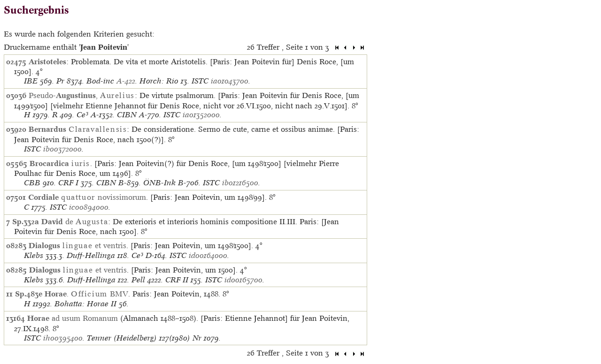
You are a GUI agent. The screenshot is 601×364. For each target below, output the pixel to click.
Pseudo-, (82, 95)
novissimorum (87, 197)
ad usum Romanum (73, 318)
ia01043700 (230, 81)
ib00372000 (62, 149)
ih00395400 (63, 338)
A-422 (126, 81)
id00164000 (208, 255)
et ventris (77, 245)
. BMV (86, 294)
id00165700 (243, 280)
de (75, 221)
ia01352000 (201, 115)
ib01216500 (240, 183)
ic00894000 (89, 207)
